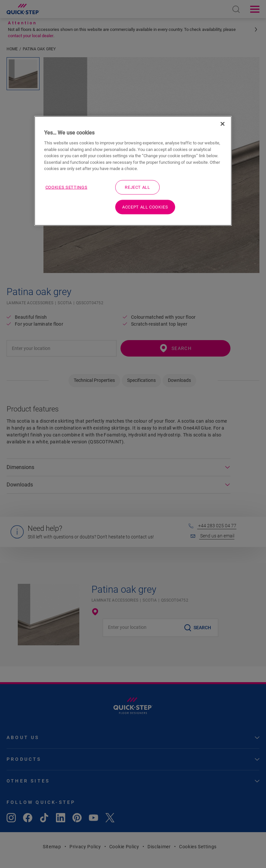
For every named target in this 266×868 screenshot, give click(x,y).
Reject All (137, 187)
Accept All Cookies (145, 207)
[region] (133, 171)
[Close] (223, 124)
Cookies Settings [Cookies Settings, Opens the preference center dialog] (66, 187)
